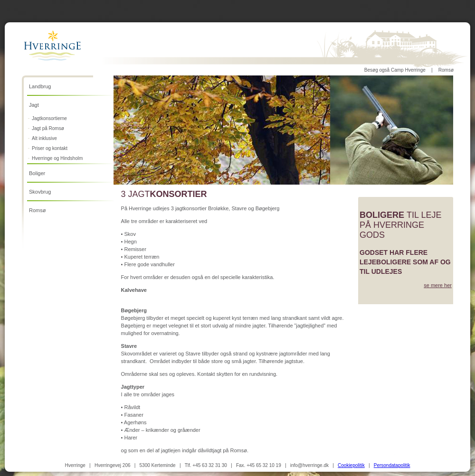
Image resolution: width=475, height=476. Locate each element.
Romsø (446, 70)
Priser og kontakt (50, 148)
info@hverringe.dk (309, 465)
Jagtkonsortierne (49, 118)
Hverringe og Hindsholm (57, 158)
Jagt (34, 105)
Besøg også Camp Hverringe (395, 70)
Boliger (37, 173)
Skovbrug (40, 192)
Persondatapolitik (392, 465)
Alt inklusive (44, 138)
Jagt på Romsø (48, 128)
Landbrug (40, 86)
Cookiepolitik (351, 465)
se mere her (438, 285)
